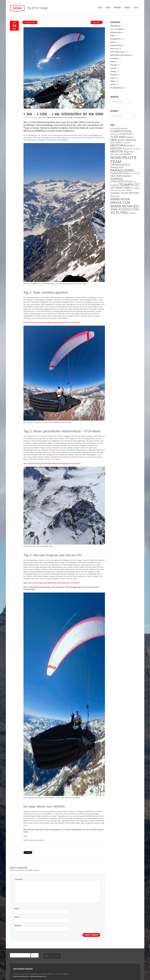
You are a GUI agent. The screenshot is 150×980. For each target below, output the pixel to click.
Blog (100, 7)
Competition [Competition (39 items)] (121, 131)
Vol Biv (113, 84)
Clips (112, 36)
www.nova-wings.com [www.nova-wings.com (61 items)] (121, 201)
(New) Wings (52, 118)
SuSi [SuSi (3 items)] (134, 182)
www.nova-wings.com (21, 976)
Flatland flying (116, 45)
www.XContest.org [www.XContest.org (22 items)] (125, 209)
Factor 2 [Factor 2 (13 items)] (128, 134)
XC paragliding (80, 118)
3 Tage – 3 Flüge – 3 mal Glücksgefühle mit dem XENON (63, 114)
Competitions (116, 39)
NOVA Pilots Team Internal (121, 55)
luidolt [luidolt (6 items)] (127, 143)
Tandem (113, 68)
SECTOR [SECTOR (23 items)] (116, 176)
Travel (113, 78)
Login (136, 7)
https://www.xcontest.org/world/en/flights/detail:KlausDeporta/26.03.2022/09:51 (52, 583)
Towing (113, 71)
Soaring (113, 65)
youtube (46, 956)
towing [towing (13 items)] (115, 193)
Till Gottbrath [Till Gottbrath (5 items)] (125, 190)
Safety (113, 62)
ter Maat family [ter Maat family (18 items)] (121, 188)
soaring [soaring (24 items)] (117, 179)
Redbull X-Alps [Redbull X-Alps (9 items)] (131, 173)
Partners (117, 7)
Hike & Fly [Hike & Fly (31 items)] (118, 140)
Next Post (97, 22)
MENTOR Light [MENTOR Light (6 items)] (117, 154)
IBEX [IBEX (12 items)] (129, 140)
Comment (19, 879)
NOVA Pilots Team (65, 118)
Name (17, 909)
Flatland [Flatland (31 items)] (118, 137)
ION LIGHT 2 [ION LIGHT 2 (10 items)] (117, 143)
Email (17, 917)
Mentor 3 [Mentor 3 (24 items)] (117, 149)
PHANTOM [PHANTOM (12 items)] (116, 173)
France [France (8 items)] (129, 137)
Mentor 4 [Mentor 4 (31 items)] (118, 151)
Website (18, 926)
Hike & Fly (114, 49)
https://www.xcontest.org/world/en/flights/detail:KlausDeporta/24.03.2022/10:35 (52, 323)
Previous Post (30, 22)
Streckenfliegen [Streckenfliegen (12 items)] (121, 182)
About (108, 7)
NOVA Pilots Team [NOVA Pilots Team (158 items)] (123, 160)
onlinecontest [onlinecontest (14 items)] (120, 165)
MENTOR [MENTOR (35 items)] (117, 145)
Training (114, 75)
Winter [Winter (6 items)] (116, 196)
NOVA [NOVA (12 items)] (128, 154)
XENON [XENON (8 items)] (132, 213)
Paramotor (114, 58)
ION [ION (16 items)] (134, 140)
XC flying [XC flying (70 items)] (119, 213)
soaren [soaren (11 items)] (127, 176)
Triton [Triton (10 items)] (124, 193)
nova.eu (127, 7)
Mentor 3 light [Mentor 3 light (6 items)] (132, 149)
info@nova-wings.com (38, 976)
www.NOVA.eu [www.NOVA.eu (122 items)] (125, 206)
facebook (52, 956)
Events (113, 42)
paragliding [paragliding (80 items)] (122, 170)
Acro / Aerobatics (117, 29)
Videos (113, 81)
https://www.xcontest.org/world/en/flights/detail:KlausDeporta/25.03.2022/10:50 (52, 464)
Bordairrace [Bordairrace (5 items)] (121, 129)
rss (58, 956)
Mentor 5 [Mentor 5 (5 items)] (130, 152)
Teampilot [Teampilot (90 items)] (129, 185)
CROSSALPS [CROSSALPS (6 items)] (116, 134)
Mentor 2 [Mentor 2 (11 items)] (129, 146)
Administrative (116, 32)
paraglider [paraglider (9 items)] (117, 167)
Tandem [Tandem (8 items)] (115, 185)
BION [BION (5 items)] (112, 129)
